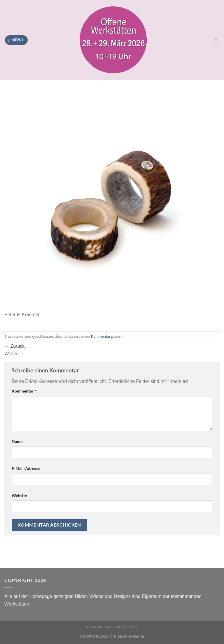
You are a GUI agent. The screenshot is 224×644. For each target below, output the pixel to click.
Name (17, 441)
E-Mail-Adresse (26, 468)
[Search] (217, 40)
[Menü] (16, 40)
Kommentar (24, 391)
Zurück (14, 346)
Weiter (14, 354)
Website (19, 496)
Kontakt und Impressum (112, 627)
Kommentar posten (107, 336)
